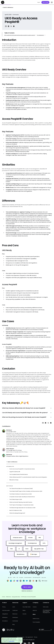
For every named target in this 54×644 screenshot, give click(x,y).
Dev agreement (29, 637)
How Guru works (6, 610)
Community (15, 621)
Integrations (5, 614)
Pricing (4, 607)
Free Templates (36, 622)
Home (4, 597)
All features (5, 617)
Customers (15, 610)
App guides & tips (16, 597)
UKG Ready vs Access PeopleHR (28, 597)
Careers (35, 607)
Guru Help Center (27, 607)
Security (24, 614)
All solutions (5, 621)
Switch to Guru (36, 619)
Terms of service (21, 637)
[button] (51, 2)
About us (35, 610)
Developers (15, 617)
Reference (9, 597)
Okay (20, 640)
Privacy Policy (11, 641)
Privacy (36, 637)
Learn (14, 607)
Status (24, 610)
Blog (13, 624)
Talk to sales (45, 2)
